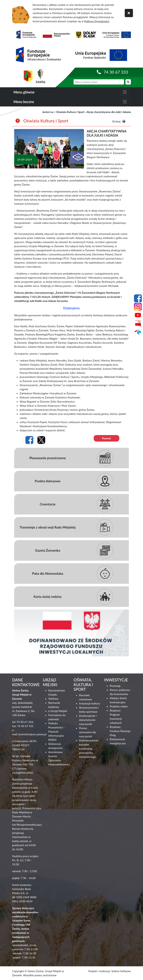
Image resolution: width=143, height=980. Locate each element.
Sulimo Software (121, 971)
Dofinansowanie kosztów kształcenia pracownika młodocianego (89, 749)
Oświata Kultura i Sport (70, 112)
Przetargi (115, 686)
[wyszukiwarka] (99, 82)
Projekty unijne (119, 706)
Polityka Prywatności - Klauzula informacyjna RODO (56, 731)
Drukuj (119, 121)
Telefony (53, 699)
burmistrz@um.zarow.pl (32, 734)
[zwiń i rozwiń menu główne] (125, 92)
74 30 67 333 (116, 72)
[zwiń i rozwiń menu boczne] (125, 102)
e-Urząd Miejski (58, 711)
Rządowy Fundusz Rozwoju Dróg (120, 731)
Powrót (106, 438)
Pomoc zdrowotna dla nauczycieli (87, 732)
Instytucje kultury (89, 703)
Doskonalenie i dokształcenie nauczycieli (88, 720)
